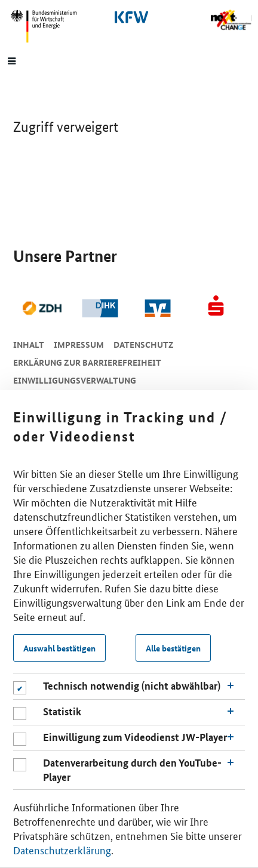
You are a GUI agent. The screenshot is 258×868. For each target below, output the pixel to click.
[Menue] (12, 60)
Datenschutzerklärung (62, 850)
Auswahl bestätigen (59, 648)
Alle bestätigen (173, 648)
